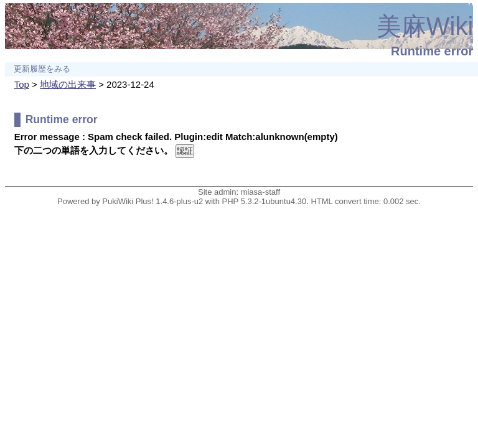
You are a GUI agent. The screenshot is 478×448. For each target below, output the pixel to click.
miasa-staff (260, 192)
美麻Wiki (425, 26)
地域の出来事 (68, 84)
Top (22, 84)
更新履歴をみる (42, 69)
